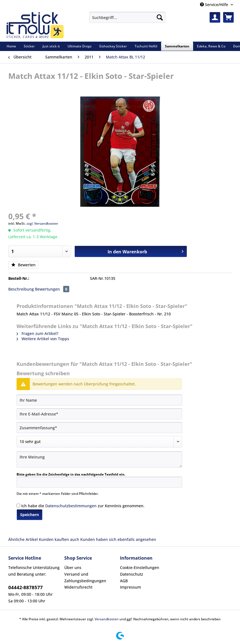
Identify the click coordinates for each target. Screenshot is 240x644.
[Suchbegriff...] (127, 17)
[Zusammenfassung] (99, 428)
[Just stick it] (51, 46)
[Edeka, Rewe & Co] (211, 46)
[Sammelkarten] (177, 46)
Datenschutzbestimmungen (71, 506)
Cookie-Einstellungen (140, 567)
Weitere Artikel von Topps (43, 339)
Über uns (73, 567)
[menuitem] (127, 20)
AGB (124, 581)
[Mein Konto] (215, 17)
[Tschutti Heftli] (146, 46)
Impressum (130, 587)
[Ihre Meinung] (99, 459)
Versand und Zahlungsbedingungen (85, 577)
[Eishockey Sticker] (113, 46)
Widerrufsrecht (78, 587)
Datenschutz (132, 574)
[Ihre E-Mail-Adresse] (99, 414)
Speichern (30, 515)
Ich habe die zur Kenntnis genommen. (83, 506)
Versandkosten (107, 619)
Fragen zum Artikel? (37, 333)
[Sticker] (29, 46)
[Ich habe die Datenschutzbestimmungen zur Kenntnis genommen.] (18, 505)
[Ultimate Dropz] (80, 46)
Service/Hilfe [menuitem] (215, 5)
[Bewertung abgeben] (99, 442)
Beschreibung (21, 289)
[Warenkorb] (228, 17)
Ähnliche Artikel (23, 539)
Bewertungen (52, 289)
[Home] (11, 46)
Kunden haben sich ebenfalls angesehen (118, 539)
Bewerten (23, 265)
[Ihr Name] (99, 400)
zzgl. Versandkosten (42, 223)
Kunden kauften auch (59, 539)
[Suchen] (160, 17)
